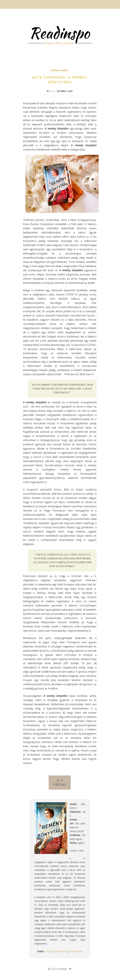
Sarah (53, 91)
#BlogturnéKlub (60, 70)
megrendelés (76, 951)
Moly (47, 951)
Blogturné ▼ (60, 969)
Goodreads (59, 951)
